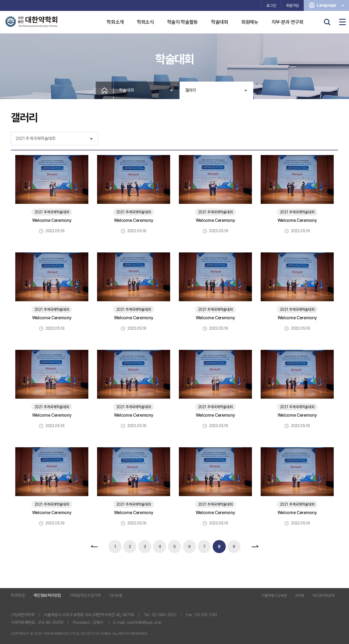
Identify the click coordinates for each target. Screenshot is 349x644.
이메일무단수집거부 (85, 596)
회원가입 (292, 5)
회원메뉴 (250, 22)
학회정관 (18, 596)
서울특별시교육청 (274, 596)
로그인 (271, 5)
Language (331, 5)
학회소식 (145, 22)
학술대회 (220, 22)
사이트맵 (116, 595)
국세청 (300, 596)
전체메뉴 (342, 22)
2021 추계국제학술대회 (36, 138)
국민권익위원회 (324, 596)
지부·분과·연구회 (288, 22)
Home (104, 90)
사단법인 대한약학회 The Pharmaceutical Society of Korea (31, 22)
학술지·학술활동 (183, 22)
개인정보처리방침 (47, 596)
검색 (327, 22)
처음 (94, 547)
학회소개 (115, 22)
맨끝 (255, 547)
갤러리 (191, 90)
